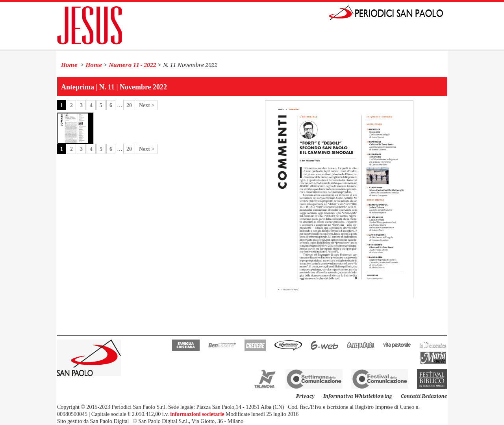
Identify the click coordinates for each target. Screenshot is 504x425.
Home (69, 65)
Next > (147, 105)
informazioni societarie (197, 414)
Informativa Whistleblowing (358, 396)
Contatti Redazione (424, 396)
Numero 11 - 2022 (133, 65)
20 (129, 105)
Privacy (305, 396)
